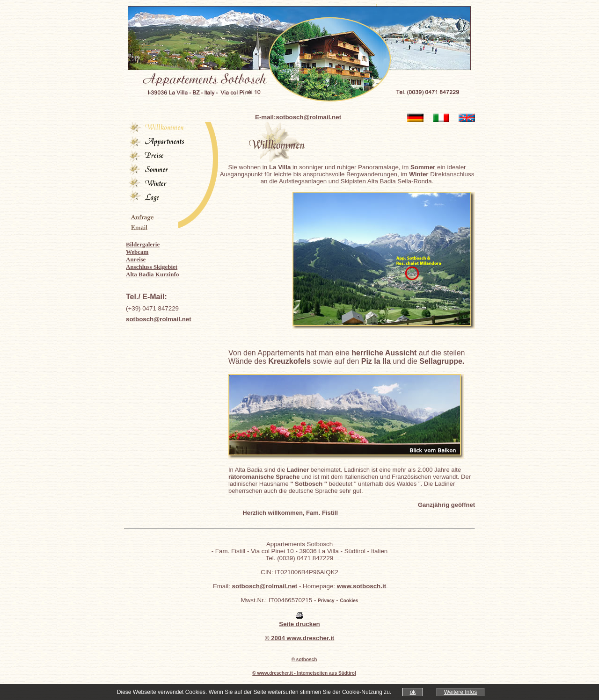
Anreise (136, 259)
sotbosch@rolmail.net (159, 319)
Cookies (349, 601)
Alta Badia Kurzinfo (152, 274)
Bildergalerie (143, 244)
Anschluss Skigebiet (152, 267)
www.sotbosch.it (362, 586)
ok (413, 692)
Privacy (326, 601)
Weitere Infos (460, 692)
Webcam (137, 252)
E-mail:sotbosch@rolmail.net (298, 117)
